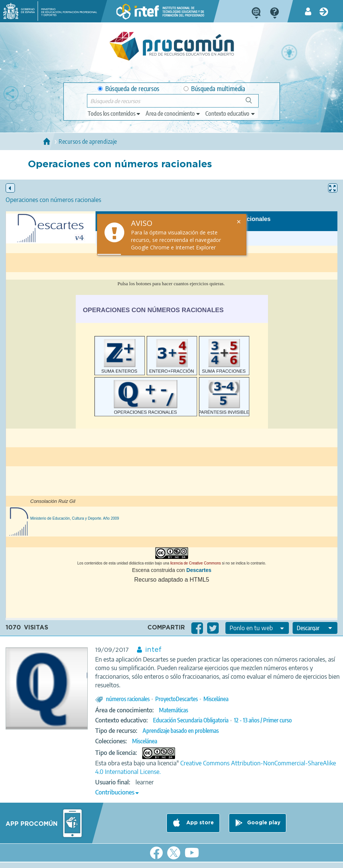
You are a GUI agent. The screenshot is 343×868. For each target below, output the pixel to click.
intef (153, 650)
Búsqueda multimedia (214, 89)
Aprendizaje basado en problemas (181, 731)
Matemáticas (174, 710)
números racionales (128, 699)
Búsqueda (253, 103)
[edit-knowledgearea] (173, 113)
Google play (264, 823)
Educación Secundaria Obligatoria (191, 720)
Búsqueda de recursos (129, 89)
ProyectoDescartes (177, 699)
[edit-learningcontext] (230, 113)
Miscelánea (216, 699)
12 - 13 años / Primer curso (263, 720)
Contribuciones (115, 792)
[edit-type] (114, 113)
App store (199, 823)
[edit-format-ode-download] (315, 628)
